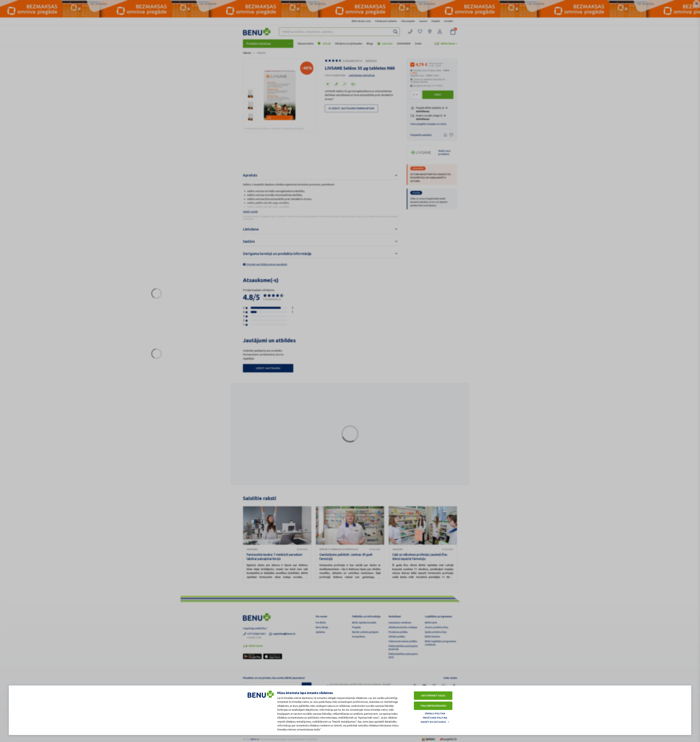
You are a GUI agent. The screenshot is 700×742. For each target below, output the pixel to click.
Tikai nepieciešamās (433, 705)
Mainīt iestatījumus (433, 721)
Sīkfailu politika (435, 713)
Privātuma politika (435, 717)
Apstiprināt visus (433, 695)
